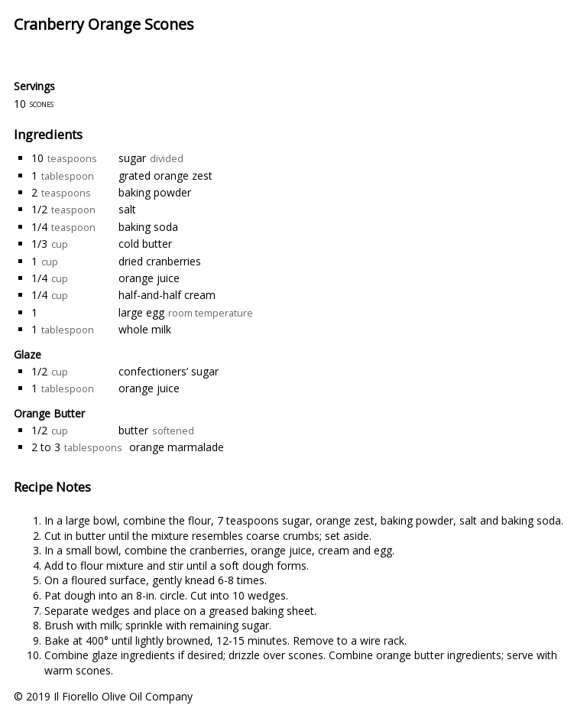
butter (133, 430)
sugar (132, 158)
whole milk (145, 329)
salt (127, 209)
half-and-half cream (167, 295)
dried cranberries (160, 261)
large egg (141, 312)
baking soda (148, 227)
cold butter (145, 244)
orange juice (149, 278)
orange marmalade (177, 447)
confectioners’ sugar (169, 371)
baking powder (155, 192)
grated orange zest (165, 175)
